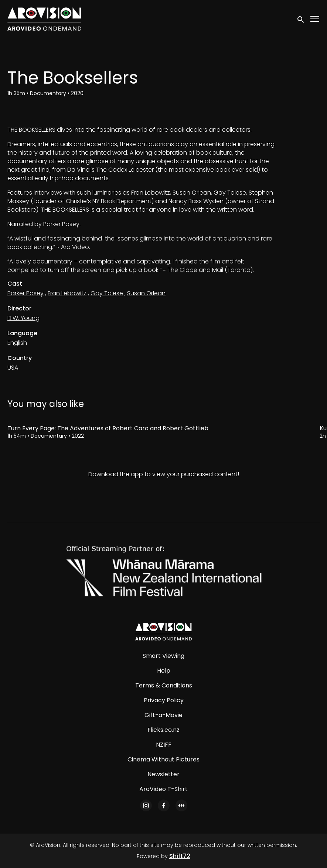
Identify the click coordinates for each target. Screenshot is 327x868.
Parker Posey (25, 293)
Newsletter (163, 774)
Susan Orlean (146, 293)
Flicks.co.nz (163, 730)
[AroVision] (163, 632)
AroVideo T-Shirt (163, 789)
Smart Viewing (163, 656)
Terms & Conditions (164, 685)
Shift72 (180, 856)
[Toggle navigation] (315, 19)
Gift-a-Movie (163, 715)
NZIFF (164, 745)
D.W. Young (23, 318)
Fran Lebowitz (67, 293)
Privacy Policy (164, 700)
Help (164, 671)
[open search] (301, 19)
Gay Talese (107, 293)
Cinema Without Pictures (163, 759)
